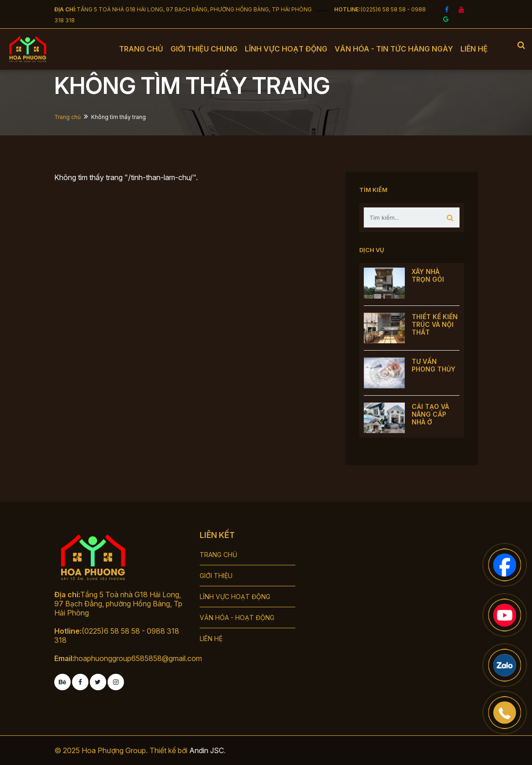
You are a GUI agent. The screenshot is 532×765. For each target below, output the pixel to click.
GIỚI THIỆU (216, 576)
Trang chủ (141, 49)
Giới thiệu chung (204, 49)
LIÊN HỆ (211, 638)
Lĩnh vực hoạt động (286, 49)
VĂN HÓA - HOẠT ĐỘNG (237, 618)
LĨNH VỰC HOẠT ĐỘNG (235, 597)
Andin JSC (207, 750)
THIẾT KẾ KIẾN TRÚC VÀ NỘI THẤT (435, 324)
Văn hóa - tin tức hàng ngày (394, 49)
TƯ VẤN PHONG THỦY (434, 365)
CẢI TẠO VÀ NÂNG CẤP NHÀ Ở (430, 414)
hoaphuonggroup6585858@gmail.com (138, 658)
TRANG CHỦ (218, 555)
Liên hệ (474, 49)
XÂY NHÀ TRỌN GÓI (428, 275)
